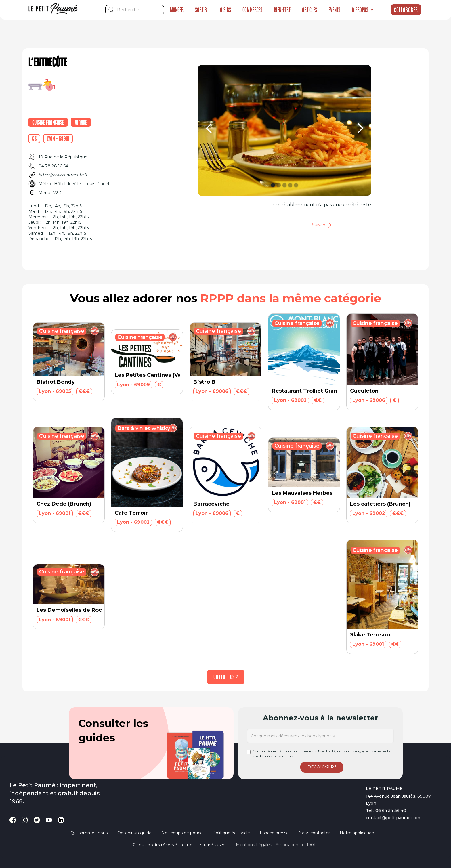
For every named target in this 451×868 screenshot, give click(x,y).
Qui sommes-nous (89, 833)
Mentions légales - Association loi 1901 (276, 845)
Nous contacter (314, 833)
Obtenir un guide (134, 833)
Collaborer (406, 10)
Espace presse (274, 833)
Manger (177, 10)
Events (334, 10)
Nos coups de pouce (182, 833)
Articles (309, 10)
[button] (363, 10)
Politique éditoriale (231, 833)
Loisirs (225, 10)
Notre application (357, 833)
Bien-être (282, 10)
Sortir (201, 10)
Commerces (252, 10)
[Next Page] (226, 677)
